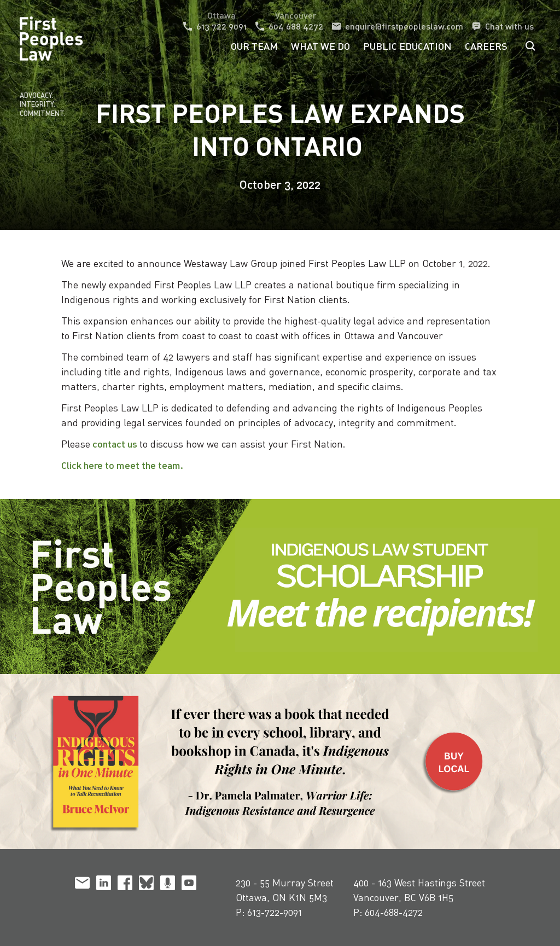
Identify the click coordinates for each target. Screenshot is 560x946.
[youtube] (189, 885)
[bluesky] (146, 885)
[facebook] (125, 885)
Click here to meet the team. (124, 465)
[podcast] (168, 885)
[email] (82, 885)
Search (530, 46)
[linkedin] (104, 885)
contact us (115, 444)
